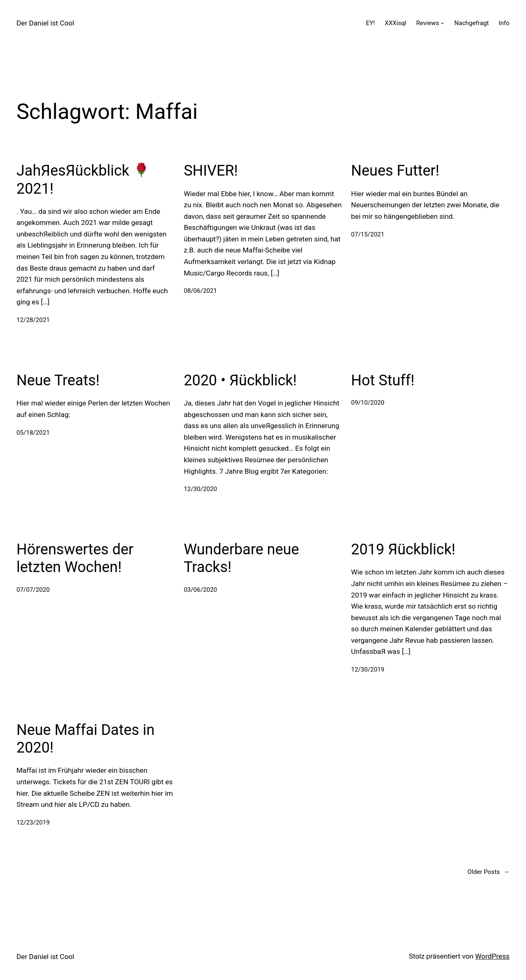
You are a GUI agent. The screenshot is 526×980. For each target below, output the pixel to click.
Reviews (428, 23)
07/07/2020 (33, 590)
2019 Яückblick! (403, 549)
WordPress (492, 956)
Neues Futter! (395, 171)
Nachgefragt (471, 23)
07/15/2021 (368, 234)
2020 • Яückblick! (240, 380)
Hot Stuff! (383, 380)
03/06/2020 (200, 590)
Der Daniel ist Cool (45, 23)
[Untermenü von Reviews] (442, 23)
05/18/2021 (33, 433)
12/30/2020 (200, 489)
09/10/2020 (368, 403)
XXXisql (396, 23)
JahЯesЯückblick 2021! (83, 180)
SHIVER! (211, 171)
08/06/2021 (200, 291)
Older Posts (489, 872)
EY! (370, 23)
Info (504, 23)
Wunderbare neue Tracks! (241, 558)
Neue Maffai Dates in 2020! (85, 739)
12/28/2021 (33, 320)
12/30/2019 (368, 670)
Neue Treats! (58, 380)
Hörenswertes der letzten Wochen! (75, 558)
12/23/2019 (33, 822)
